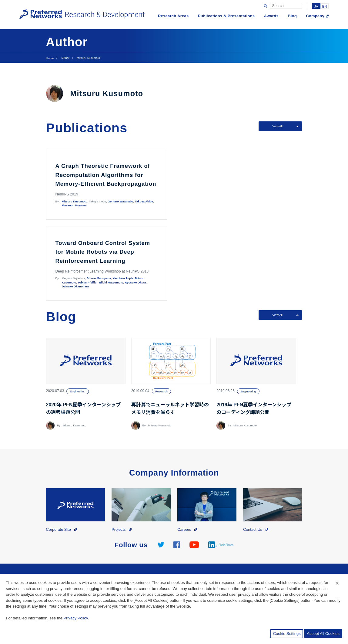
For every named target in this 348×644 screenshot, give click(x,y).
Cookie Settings (287, 634)
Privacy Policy (76, 618)
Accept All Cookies (323, 634)
